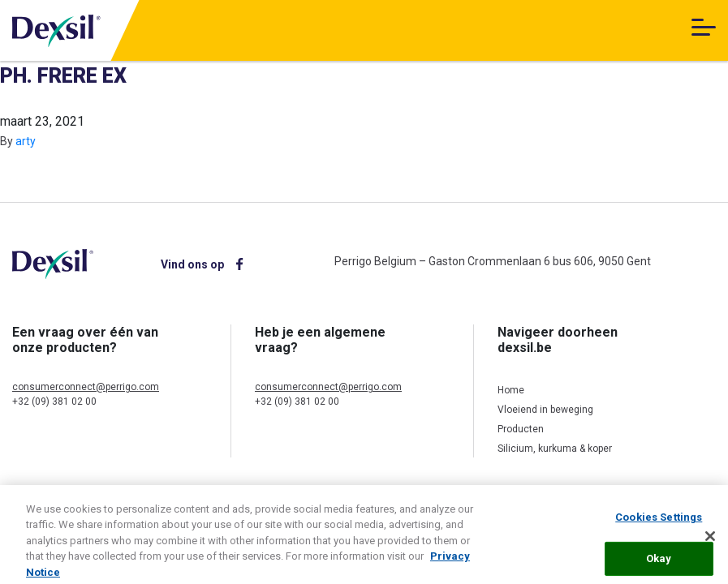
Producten (521, 429)
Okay (659, 563)
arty (26, 141)
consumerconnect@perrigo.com (86, 387)
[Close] (710, 542)
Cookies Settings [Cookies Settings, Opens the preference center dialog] (659, 523)
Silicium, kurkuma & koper (555, 449)
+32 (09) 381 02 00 (54, 401)
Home (511, 390)
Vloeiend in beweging (545, 410)
